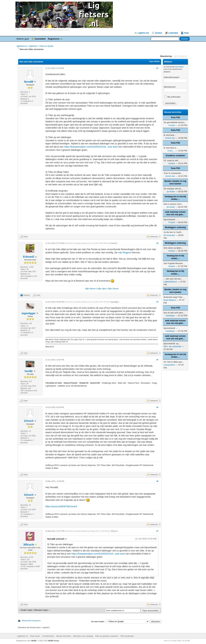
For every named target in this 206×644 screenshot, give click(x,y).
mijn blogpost (125, 252)
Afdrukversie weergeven (31, 621)
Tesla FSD (175, 117)
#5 (157, 407)
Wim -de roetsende (173, 346)
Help (186, 33)
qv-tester (171, 191)
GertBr (29, 371)
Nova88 (29, 82)
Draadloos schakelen (175, 156)
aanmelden (179, 67)
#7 (157, 531)
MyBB (34, 641)
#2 (157, 243)
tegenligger (29, 313)
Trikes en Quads (46, 46)
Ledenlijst (173, 33)
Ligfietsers (33, 46)
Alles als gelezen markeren (107, 636)
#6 (157, 481)
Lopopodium (169, 365)
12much (29, 421)
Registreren (54, 39)
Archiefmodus (48, 636)
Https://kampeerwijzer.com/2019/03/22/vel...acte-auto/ (91, 147)
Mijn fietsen (90, 289)
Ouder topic (27, 610)
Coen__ (171, 151)
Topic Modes (154, 61)
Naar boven (35, 636)
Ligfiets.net (143, 33)
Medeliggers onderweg (175, 227)
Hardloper (170, 316)
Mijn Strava (113, 289)
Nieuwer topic (41, 610)
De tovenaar (169, 235)
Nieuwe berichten (64, 636)
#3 (157, 302)
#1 (157, 68)
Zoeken (159, 33)
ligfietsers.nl (22, 46)
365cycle (29, 545)
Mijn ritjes (102, 289)
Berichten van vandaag (83, 636)
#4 (157, 360)
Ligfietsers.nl (22, 636)
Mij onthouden (172, 97)
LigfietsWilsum (170, 282)
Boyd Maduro (170, 300)
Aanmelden (40, 39)
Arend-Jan (170, 138)
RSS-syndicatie (127, 636)
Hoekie (172, 163)
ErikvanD (29, 257)
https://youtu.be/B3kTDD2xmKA (61, 506)
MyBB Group (54, 641)
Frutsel (172, 125)
